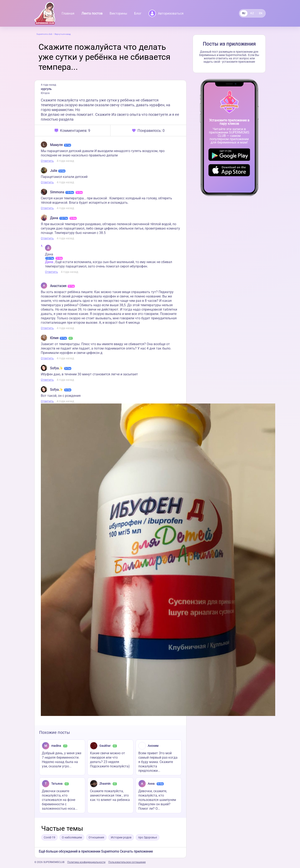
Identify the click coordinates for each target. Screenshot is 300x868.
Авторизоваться (166, 13)
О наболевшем (72, 837)
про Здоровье (147, 837)
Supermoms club (44, 34)
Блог (138, 13)
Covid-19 (49, 837)
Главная (68, 13)
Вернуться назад (63, 34)
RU (244, 13)
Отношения (96, 837)
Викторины (118, 13)
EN (261, 13)
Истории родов (121, 837)
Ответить (47, 161)
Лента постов (92, 13)
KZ (252, 13)
